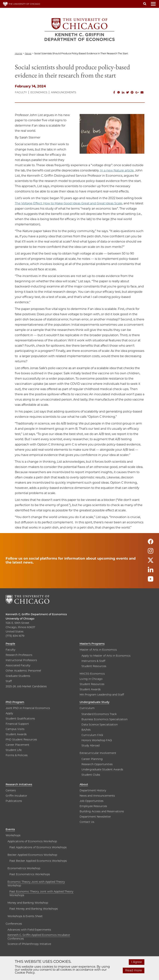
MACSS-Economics (92, 674)
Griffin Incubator (16, 796)
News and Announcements (97, 796)
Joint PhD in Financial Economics (28, 708)
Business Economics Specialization (104, 719)
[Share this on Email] (142, 93)
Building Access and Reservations (102, 811)
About (84, 784)
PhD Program (15, 702)
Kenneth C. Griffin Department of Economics (36, 614)
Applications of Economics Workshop (32, 841)
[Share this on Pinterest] (132, 93)
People (10, 644)
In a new (107, 170)
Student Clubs (91, 775)
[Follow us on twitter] (151, 562)
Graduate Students (18, 676)
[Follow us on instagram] (151, 553)
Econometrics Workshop (24, 868)
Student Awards (90, 689)
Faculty (21, 92)
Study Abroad (90, 745)
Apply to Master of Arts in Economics (106, 656)
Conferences (14, 924)
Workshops (13, 835)
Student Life (14, 750)
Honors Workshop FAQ (97, 740)
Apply (9, 713)
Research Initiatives (19, 784)
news (28, 53)
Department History (93, 790)
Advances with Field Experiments (29, 930)
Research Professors (19, 655)
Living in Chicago (91, 679)
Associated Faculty (18, 665)
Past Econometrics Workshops (30, 874)
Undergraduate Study (95, 702)
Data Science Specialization (100, 725)
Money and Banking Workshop (28, 903)
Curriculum (87, 708)
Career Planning (92, 759)
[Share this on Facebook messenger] (119, 93)
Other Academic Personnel (23, 671)
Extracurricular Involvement (98, 753)
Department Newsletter (95, 817)
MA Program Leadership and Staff (102, 695)
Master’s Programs (92, 644)
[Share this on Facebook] (114, 93)
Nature (119, 170)
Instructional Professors (21, 660)
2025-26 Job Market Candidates (26, 686)
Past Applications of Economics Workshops (38, 847)
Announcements (64, 92)
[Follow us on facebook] (151, 543)
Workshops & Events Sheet (25, 916)
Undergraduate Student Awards (102, 769)
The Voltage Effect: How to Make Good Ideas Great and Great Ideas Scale (69, 203)
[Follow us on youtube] (151, 581)
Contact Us (87, 822)
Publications (14, 801)
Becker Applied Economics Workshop (32, 855)
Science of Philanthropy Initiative (29, 944)
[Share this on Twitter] (128, 93)
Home (18, 53)
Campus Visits (15, 729)
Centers (11, 790)
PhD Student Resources (21, 739)
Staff (9, 681)
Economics (39, 92)
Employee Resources (93, 806)
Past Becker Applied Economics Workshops (38, 861)
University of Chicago (20, 619)
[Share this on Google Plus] (137, 93)
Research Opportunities (97, 764)
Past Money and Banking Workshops (34, 909)
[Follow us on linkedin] (151, 571)
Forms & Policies (17, 755)
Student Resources (94, 666)
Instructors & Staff (93, 661)
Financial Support (17, 724)
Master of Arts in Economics (98, 650)
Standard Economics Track (99, 714)
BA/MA (86, 730)
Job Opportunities (92, 801)
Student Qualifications (20, 719)
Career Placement (17, 745)
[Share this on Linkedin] (123, 93)
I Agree (137, 962)
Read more (134, 970)
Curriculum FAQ (92, 735)
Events (10, 829)
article (129, 170)
